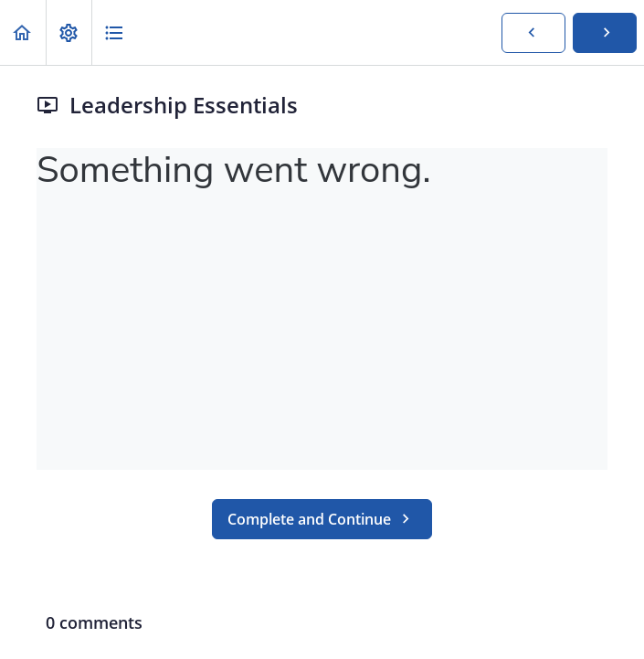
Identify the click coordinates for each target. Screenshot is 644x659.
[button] (23, 32)
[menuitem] (69, 32)
